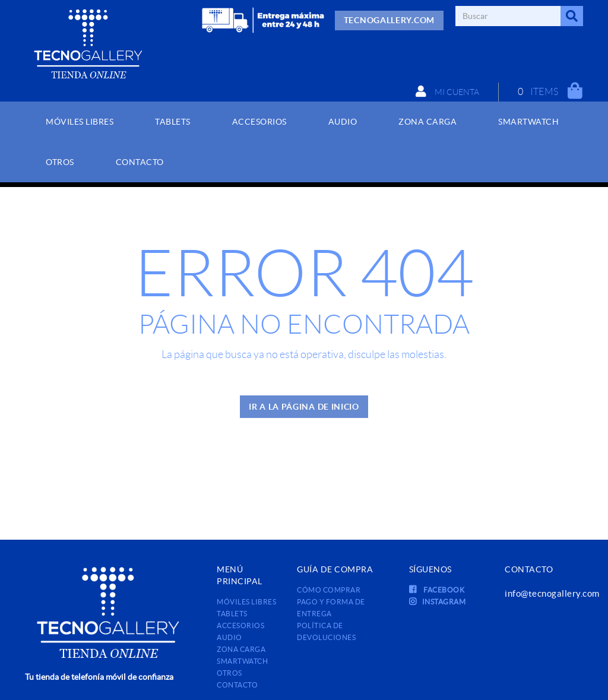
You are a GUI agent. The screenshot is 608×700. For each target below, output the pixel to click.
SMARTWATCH (242, 661)
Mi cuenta (447, 91)
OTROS (229, 673)
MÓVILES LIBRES (246, 602)
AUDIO (229, 637)
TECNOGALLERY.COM (389, 20)
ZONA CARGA (241, 649)
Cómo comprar (329, 590)
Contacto (237, 685)
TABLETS (232, 614)
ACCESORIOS (240, 625)
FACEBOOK (437, 590)
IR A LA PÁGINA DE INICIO (304, 407)
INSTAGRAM (438, 602)
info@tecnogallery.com (552, 593)
